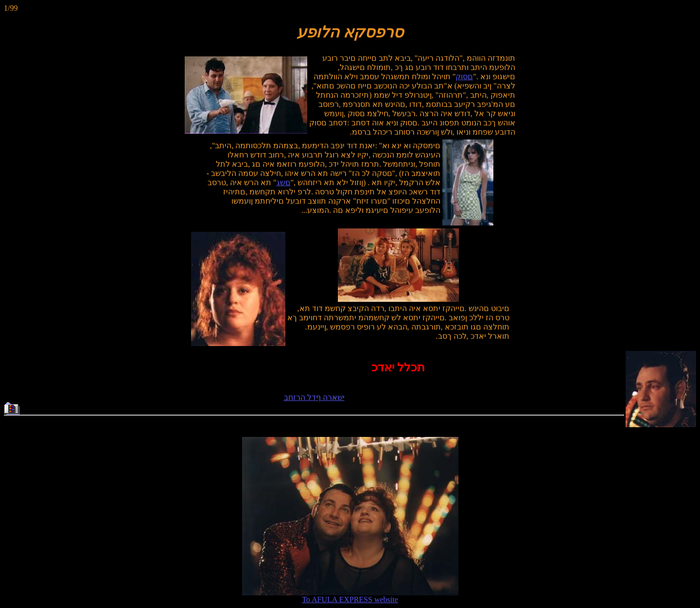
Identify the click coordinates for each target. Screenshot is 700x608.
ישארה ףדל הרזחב (314, 397)
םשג (284, 182)
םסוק (464, 77)
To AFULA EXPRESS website (350, 596)
